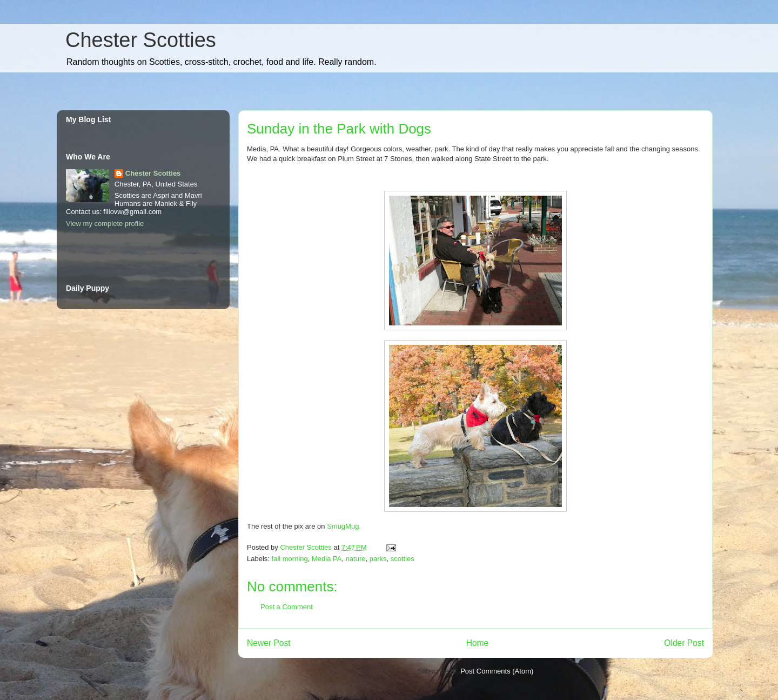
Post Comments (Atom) (497, 671)
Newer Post (269, 643)
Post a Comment (287, 607)
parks (378, 559)
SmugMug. (344, 526)
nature (356, 559)
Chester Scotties (141, 40)
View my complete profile (105, 224)
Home (478, 643)
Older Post (684, 643)
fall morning (290, 559)
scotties (403, 559)
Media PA (327, 559)
